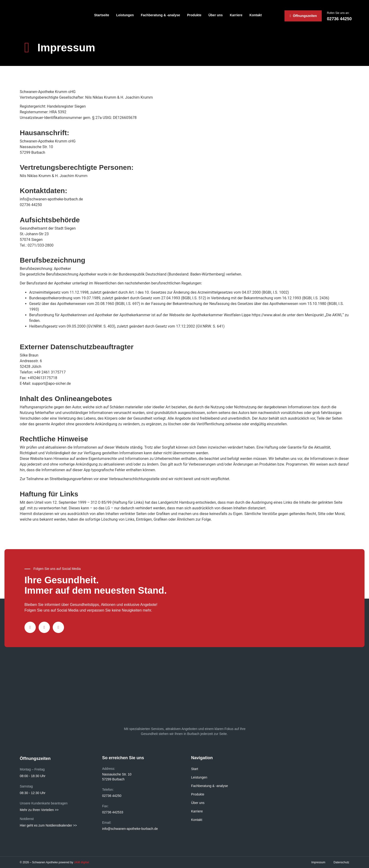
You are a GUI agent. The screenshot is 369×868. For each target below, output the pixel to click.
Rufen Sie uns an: (338, 13)
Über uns (216, 15)
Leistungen (125, 15)
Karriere (236, 15)
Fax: (105, 806)
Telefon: (108, 790)
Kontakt (256, 15)
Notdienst (27, 819)
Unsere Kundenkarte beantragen (44, 803)
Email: (107, 823)
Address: (109, 769)
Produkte (194, 15)
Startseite (102, 15)
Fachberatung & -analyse (161, 15)
